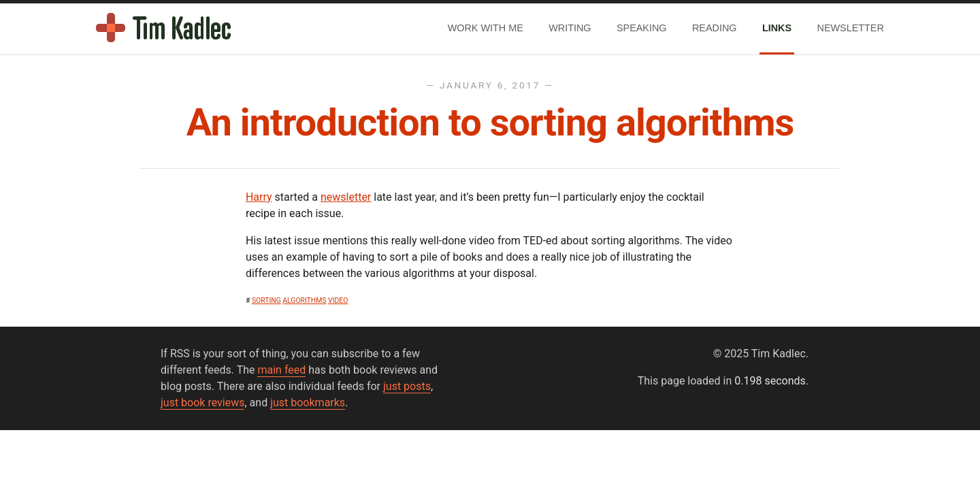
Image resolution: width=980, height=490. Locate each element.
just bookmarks (308, 403)
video (338, 300)
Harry (259, 197)
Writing (570, 28)
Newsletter (851, 28)
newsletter (346, 197)
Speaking (642, 28)
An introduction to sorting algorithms (490, 122)
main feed (281, 370)
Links (777, 28)
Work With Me (486, 28)
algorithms (304, 300)
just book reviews (202, 403)
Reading (715, 28)
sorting (266, 300)
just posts (407, 386)
